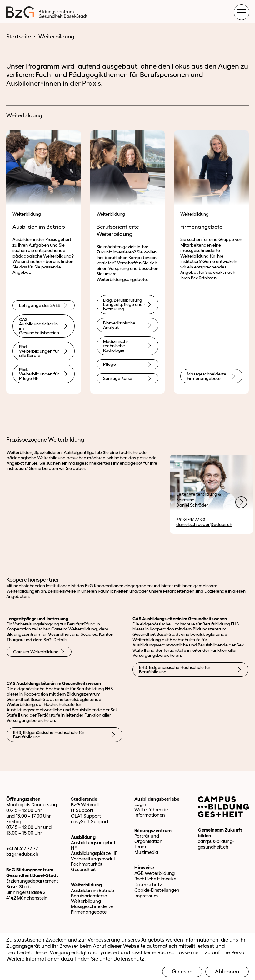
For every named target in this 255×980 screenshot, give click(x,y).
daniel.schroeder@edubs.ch (204, 524)
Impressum (146, 896)
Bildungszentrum (153, 831)
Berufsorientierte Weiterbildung (89, 898)
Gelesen (182, 972)
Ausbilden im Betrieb (92, 890)
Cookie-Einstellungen (157, 890)
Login (140, 804)
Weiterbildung (86, 885)
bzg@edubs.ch (22, 854)
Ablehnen (227, 972)
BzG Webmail (85, 805)
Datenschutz (148, 884)
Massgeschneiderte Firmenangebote (92, 909)
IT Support (82, 810)
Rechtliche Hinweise (155, 879)
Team (140, 847)
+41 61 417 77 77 (22, 848)
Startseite (19, 37)
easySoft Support (90, 822)
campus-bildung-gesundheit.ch (216, 844)
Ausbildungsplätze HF (94, 853)
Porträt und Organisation (148, 839)
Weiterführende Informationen (151, 812)
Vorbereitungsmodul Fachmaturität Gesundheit (93, 864)
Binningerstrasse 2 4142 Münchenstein (27, 895)
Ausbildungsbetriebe (157, 799)
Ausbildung (83, 837)
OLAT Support (86, 816)
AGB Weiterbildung (155, 873)
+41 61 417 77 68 (191, 519)
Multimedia (146, 852)
